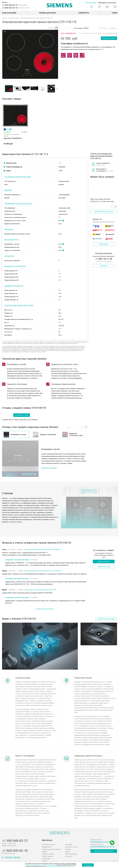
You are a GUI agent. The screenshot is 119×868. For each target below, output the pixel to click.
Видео (67, 845)
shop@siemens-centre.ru (101, 835)
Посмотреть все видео (106, 613)
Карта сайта (94, 859)
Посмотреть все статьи (104, 212)
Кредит (45, 845)
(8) (26, 132)
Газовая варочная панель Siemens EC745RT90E (40, 586)
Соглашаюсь (88, 865)
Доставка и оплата (49, 838)
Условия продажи (71, 859)
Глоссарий (69, 838)
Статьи (45, 854)
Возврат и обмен (48, 847)
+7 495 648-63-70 (10, 5)
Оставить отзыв (10, 412)
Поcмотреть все (104, 563)
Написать (104, 263)
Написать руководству (104, 845)
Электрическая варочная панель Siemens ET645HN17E (42, 546)
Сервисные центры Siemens (52, 843)
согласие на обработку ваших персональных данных (40, 865)
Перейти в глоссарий (49, 464)
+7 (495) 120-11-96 (104, 256)
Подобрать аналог (109, 38)
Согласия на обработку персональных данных (60, 866)
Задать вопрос (104, 558)
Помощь (68, 843)
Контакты (69, 850)
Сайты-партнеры (71, 847)
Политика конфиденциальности (52, 859)
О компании (46, 852)
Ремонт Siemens (48, 850)
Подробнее (104, 242)
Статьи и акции (91, 3)
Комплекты (84, 13)
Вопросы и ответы (72, 840)
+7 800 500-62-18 (10, 8)
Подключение (47, 840)
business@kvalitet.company (103, 840)
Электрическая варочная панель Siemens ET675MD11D (43, 567)
